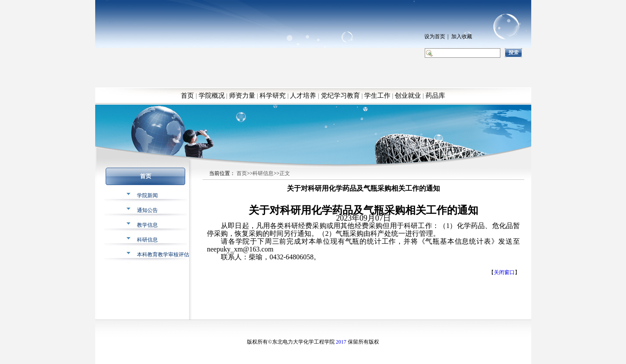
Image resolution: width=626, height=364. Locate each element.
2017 (341, 342)
